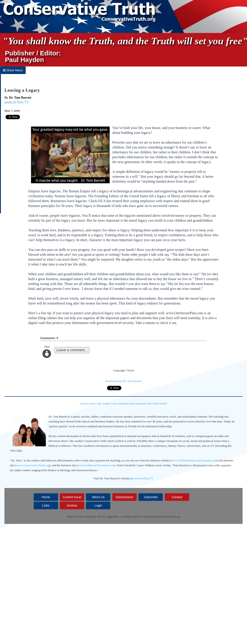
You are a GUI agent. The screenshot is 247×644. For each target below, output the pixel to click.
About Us (98, 497)
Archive (72, 505)
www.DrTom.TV (17, 102)
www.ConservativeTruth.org (33, 465)
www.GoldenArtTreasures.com (96, 465)
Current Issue (72, 497)
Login (98, 505)
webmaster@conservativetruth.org (162, 517)
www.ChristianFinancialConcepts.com (194, 460)
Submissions (124, 497)
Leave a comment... (72, 350)
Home (46, 497)
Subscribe (151, 497)
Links (46, 505)
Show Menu (13, 70)
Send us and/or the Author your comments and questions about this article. (123, 403)
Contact (177, 497)
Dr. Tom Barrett (20, 98)
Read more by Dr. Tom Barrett (123, 381)
